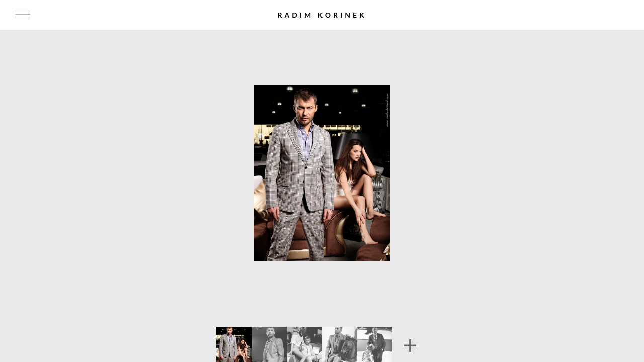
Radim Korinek (322, 15)
